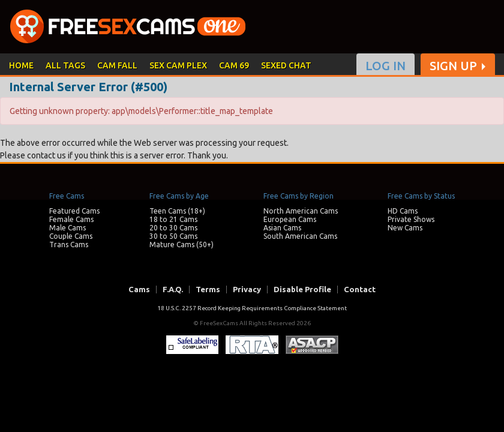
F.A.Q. (173, 289)
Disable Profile (302, 289)
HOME (21, 65)
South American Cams (300, 236)
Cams (139, 289)
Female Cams (71, 219)
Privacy (247, 289)
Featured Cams (74, 211)
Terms (208, 289)
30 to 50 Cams (173, 236)
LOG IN (385, 66)
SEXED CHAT (286, 65)
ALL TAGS (65, 65)
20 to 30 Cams (173, 228)
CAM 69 (234, 65)
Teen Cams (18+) (177, 211)
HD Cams (403, 211)
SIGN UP (453, 66)
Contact (360, 289)
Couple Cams (71, 236)
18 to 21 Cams (173, 219)
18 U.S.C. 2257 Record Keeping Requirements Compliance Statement (252, 308)
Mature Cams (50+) (181, 244)
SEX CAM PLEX (178, 65)
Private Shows (411, 219)
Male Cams (67, 228)
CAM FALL (117, 65)
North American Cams (301, 211)
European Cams (290, 219)
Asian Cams (282, 228)
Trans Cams (69, 244)
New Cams (405, 228)
